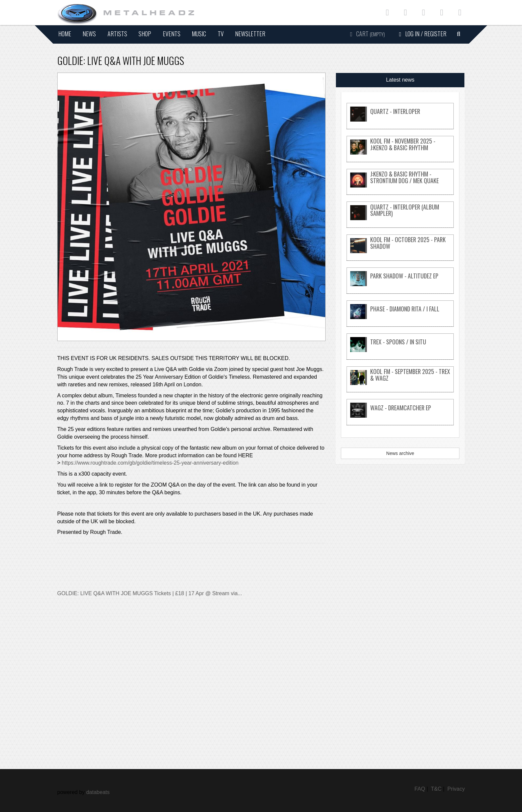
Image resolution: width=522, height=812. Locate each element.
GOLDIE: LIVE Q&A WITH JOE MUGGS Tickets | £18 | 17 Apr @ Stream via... (150, 593)
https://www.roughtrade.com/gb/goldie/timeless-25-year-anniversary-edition (150, 463)
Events (172, 34)
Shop (145, 34)
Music (199, 34)
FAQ (420, 789)
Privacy (456, 789)
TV (221, 34)
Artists (117, 34)
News (89, 34)
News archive (400, 453)
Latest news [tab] (400, 80)
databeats (98, 792)
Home (65, 34)
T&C (436, 789)
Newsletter (250, 34)
